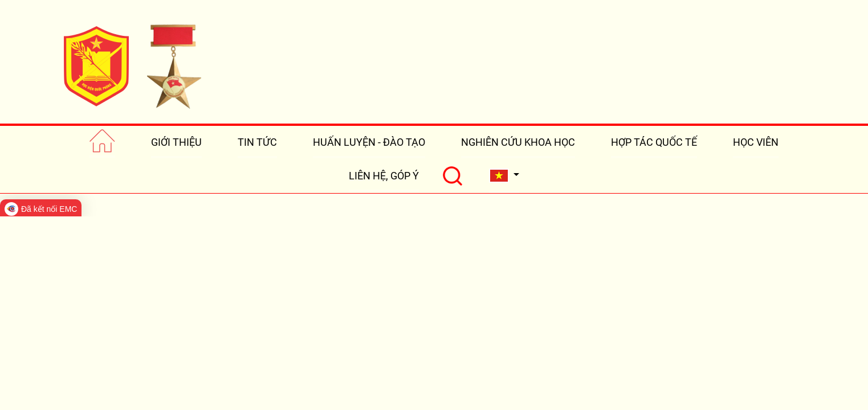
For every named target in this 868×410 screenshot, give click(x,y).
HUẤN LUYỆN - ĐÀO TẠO (369, 142)
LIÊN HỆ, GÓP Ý (384, 176)
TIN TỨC (257, 142)
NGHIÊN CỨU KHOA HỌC (518, 142)
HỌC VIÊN (756, 142)
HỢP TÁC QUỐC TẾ (654, 142)
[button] (504, 176)
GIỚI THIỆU (176, 142)
